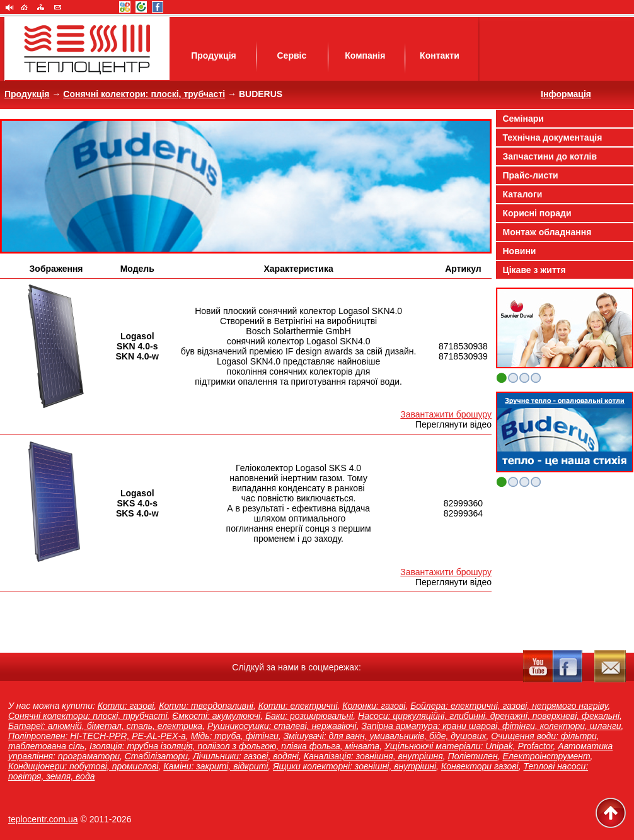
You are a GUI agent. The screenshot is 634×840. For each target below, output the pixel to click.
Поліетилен (473, 756)
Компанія (365, 55)
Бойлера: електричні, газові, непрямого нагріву (509, 706)
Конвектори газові (480, 766)
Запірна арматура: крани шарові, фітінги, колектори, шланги (491, 726)
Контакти (440, 55)
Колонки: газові (374, 706)
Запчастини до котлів (550, 156)
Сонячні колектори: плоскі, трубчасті (144, 94)
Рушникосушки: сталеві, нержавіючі (282, 726)
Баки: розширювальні (309, 716)
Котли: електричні (298, 706)
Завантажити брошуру (446, 414)
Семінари (523, 119)
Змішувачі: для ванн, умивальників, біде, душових (385, 736)
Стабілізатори (156, 756)
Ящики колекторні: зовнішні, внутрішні (354, 766)
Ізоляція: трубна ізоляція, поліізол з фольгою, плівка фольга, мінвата (234, 746)
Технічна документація (553, 137)
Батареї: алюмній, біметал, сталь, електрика (105, 726)
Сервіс (291, 55)
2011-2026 (111, 819)
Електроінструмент (546, 756)
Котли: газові (126, 706)
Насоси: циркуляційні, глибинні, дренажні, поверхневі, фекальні (489, 716)
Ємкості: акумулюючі (216, 716)
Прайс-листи (531, 175)
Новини (520, 251)
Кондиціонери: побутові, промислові (83, 766)
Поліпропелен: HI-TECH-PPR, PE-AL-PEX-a (97, 736)
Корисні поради (537, 213)
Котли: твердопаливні (206, 706)
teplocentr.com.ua (43, 819)
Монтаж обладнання (547, 232)
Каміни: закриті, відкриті (216, 766)
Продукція (214, 55)
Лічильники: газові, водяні (246, 756)
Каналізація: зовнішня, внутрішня (373, 756)
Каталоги (523, 194)
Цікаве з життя (534, 270)
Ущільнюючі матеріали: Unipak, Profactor (469, 746)
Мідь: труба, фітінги (235, 736)
